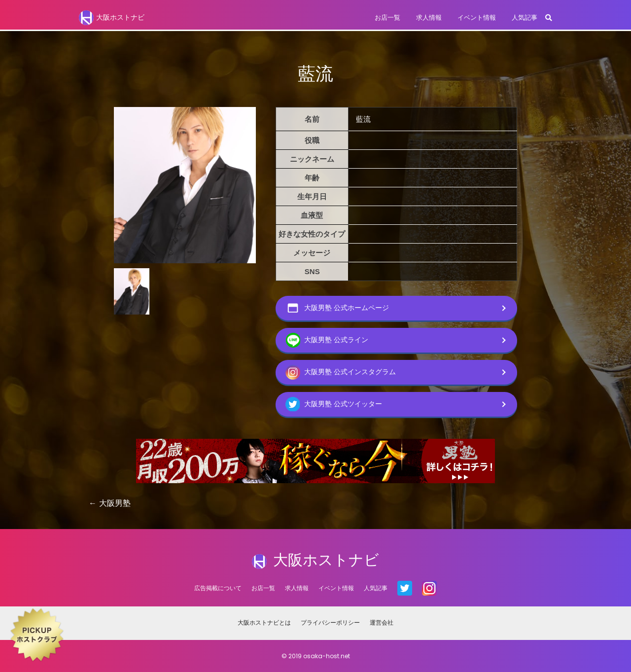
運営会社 (382, 622)
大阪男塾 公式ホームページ (337, 308)
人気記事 (525, 18)
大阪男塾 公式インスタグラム (341, 372)
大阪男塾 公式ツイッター (334, 404)
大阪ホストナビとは (264, 622)
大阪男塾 (115, 503)
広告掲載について (218, 588)
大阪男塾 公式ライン (327, 340)
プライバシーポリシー (330, 622)
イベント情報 (477, 18)
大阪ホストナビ (112, 18)
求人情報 (429, 18)
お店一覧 (387, 18)
